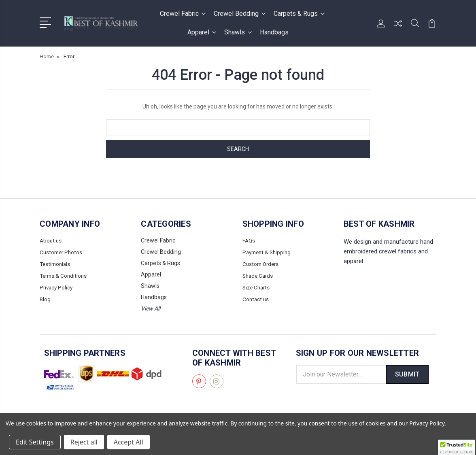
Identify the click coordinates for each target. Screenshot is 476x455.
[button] (457, 447)
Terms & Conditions (65, 274)
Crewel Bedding (240, 14)
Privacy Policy (57, 286)
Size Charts (257, 286)
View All (151, 308)
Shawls (238, 32)
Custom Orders (262, 263)
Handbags (274, 32)
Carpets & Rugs (299, 14)
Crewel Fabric (183, 14)
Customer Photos (62, 252)
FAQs (249, 240)
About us (51, 240)
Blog (45, 297)
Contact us (256, 297)
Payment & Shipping (268, 252)
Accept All (129, 442)
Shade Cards (259, 274)
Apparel (202, 32)
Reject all (84, 442)
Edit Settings (35, 442)
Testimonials (56, 263)
